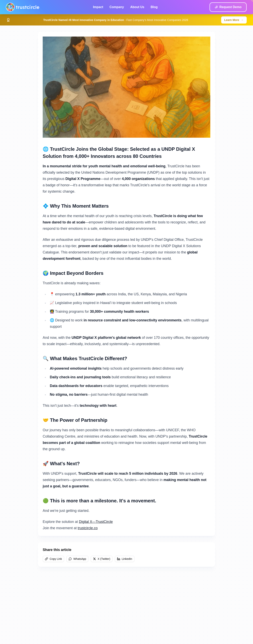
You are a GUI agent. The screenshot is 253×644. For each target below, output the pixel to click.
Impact (98, 7)
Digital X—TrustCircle (96, 522)
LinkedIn (125, 559)
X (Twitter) (102, 559)
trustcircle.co (88, 528)
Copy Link (53, 559)
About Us (137, 7)
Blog (154, 7)
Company (117, 7)
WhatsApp (77, 559)
